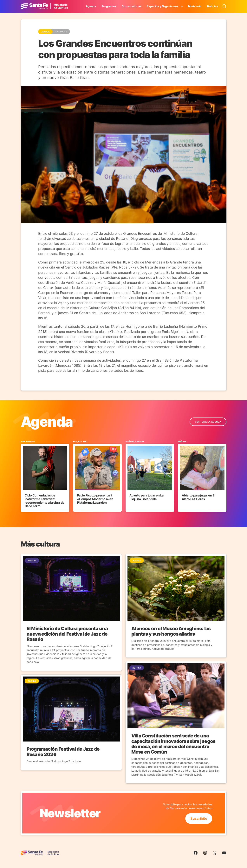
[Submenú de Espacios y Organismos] (182, 6)
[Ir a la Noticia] (71, 612)
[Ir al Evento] (45, 476)
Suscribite (199, 818)
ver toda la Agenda (208, 422)
